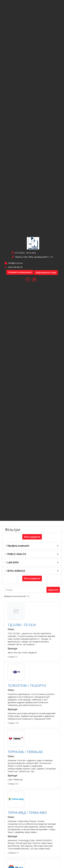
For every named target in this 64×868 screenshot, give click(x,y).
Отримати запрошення (20, 272)
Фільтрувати (32, 537)
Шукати (53, 590)
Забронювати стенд (46, 272)
